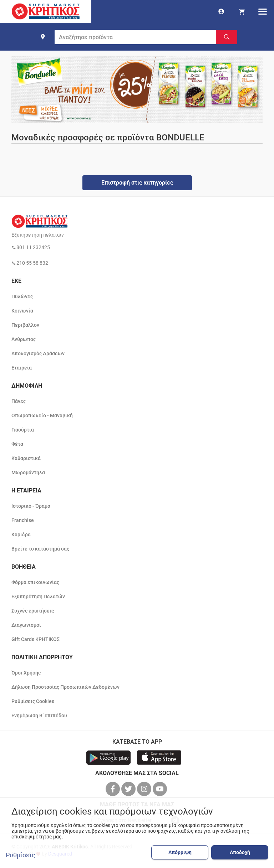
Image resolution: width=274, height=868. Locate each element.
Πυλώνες (22, 296)
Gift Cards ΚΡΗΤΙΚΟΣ (35, 639)
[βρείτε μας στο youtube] (161, 789)
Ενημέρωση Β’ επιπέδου (39, 715)
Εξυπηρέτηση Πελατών (38, 596)
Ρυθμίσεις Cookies (33, 701)
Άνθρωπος (24, 339)
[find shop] (43, 37)
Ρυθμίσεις (21, 855)
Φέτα (17, 444)
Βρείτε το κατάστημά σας (40, 549)
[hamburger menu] (263, 11)
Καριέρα (21, 534)
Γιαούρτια (23, 430)
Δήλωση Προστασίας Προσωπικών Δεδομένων (65, 687)
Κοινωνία (22, 311)
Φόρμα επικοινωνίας (35, 582)
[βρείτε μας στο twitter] (129, 789)
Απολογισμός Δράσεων (38, 353)
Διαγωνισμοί (26, 625)
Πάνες (19, 401)
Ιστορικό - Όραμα (31, 506)
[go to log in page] (221, 11)
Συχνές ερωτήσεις (33, 611)
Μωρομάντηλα (28, 472)
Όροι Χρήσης (26, 673)
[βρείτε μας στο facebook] (113, 789)
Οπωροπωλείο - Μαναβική (42, 415)
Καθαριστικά (26, 458)
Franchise (23, 520)
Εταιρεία (22, 368)
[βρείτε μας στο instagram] (145, 789)
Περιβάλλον (25, 325)
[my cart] (242, 11)
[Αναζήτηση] (227, 37)
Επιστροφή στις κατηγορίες (137, 183)
